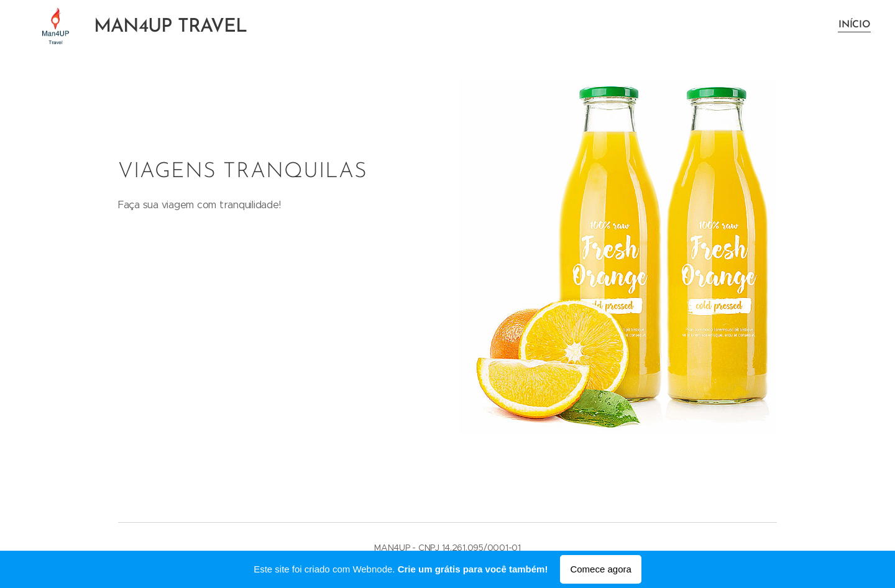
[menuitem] (853, 25)
